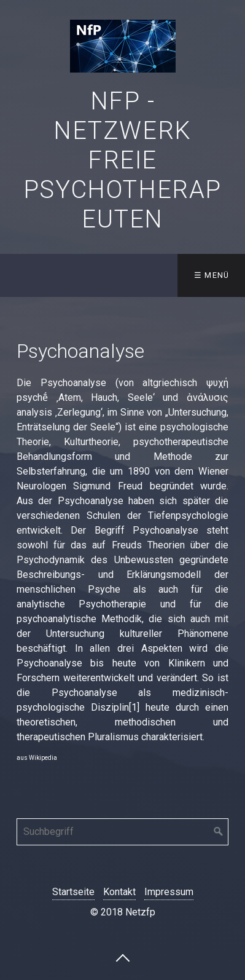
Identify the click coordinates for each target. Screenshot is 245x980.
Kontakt (119, 892)
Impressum (169, 892)
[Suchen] (219, 832)
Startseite (73, 892)
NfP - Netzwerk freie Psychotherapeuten (122, 160)
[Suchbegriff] (122, 832)
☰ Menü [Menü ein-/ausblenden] (212, 275)
